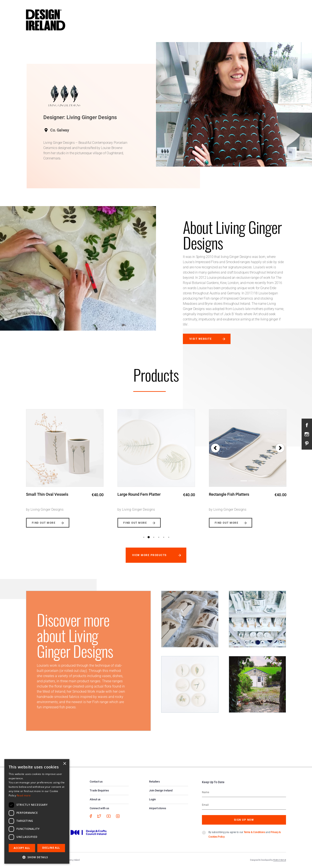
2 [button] (149, 537)
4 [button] (159, 537)
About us (95, 799)
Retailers (154, 782)
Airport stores (158, 808)
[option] (65, 465)
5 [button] (164, 537)
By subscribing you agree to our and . (245, 834)
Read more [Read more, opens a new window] (24, 795)
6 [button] (169, 537)
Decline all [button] (51, 848)
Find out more (44, 523)
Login (152, 799)
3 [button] (154, 537)
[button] (215, 448)
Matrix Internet (280, 860)
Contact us (96, 782)
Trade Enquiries (99, 790)
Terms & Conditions (254, 832)
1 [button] (144, 537)
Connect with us (99, 808)
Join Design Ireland (161, 790)
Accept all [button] (22, 848)
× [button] (64, 764)
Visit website (201, 339)
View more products (149, 555)
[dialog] (37, 811)
